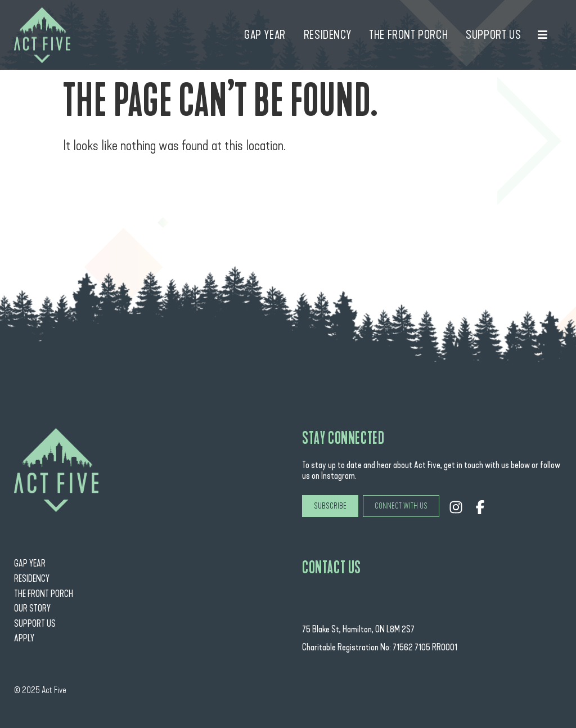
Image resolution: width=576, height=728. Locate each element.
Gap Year (30, 563)
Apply (24, 638)
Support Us (35, 624)
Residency (32, 579)
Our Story (32, 608)
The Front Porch (44, 594)
